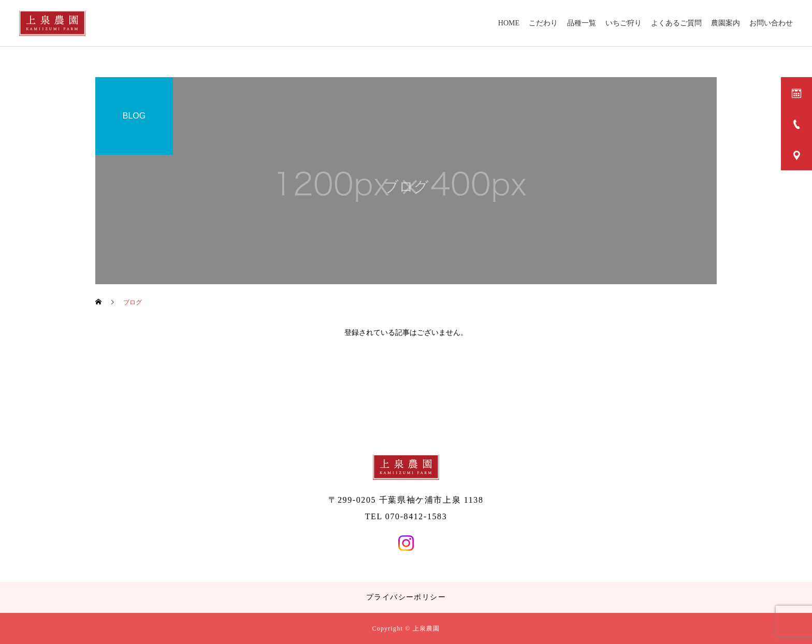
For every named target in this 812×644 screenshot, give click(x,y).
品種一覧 (582, 23)
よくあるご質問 (676, 23)
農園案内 (726, 23)
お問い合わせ (771, 23)
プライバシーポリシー (406, 597)
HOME (509, 23)
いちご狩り (624, 23)
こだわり (543, 23)
